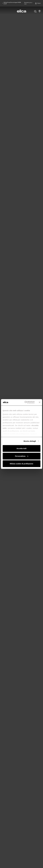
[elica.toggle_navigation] (3, 11)
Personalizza (22, 456)
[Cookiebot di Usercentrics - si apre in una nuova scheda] (26, 402)
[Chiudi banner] (40, 402)
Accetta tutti (21, 448)
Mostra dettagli (30, 441)
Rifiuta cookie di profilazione (21, 464)
